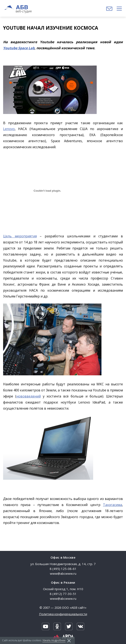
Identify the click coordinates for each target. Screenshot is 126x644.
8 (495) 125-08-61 (63, 569)
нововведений (28, 396)
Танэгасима (112, 505)
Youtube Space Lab (19, 48)
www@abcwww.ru (63, 573)
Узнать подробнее (54, 640)
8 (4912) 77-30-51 (63, 594)
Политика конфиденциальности (63, 614)
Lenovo (9, 129)
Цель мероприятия (20, 236)
